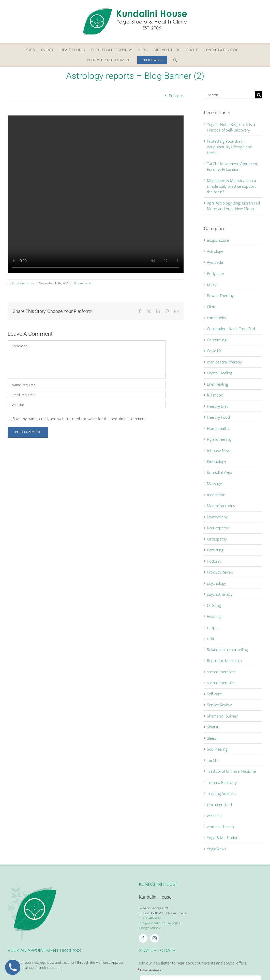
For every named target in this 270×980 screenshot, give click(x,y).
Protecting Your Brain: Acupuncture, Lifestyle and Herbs (230, 147)
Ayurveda (215, 262)
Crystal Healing (220, 373)
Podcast (214, 561)
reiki (210, 638)
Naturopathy (218, 528)
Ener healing (217, 384)
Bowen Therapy (220, 296)
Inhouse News (219, 450)
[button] (175, 60)
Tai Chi (213, 760)
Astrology (215, 251)
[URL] (87, 405)
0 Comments (83, 283)
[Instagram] (155, 938)
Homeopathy (218, 428)
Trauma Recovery (222, 782)
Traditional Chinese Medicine (231, 771)
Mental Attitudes (221, 506)
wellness (214, 815)
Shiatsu (213, 727)
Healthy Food (218, 417)
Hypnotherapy (219, 439)
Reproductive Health (224, 661)
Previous (176, 96)
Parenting (215, 550)
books (212, 284)
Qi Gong (214, 605)
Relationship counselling (227, 650)
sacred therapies (221, 672)
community (216, 318)
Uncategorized (219, 805)
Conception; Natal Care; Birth (232, 329)
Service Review (219, 705)
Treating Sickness (222, 793)
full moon (215, 395)
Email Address (151, 970)
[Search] (259, 95)
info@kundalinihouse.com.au (161, 923)
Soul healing (217, 749)
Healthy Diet (217, 406)
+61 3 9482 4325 (151, 918)
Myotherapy (217, 517)
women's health (220, 827)
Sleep (212, 738)
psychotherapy (220, 594)
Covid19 (214, 351)
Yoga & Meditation (223, 838)
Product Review (220, 572)
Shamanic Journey (222, 716)
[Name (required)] (87, 385)
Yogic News (217, 849)
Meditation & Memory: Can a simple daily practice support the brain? (231, 186)
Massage (214, 484)
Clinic (211, 306)
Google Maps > (150, 928)
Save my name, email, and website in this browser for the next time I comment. (80, 419)
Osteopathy (217, 539)
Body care (215, 273)
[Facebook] (143, 938)
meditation (216, 495)
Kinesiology (216, 461)
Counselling (217, 340)
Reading (214, 616)
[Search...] (229, 95)
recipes (213, 627)
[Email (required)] (87, 395)
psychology (216, 583)
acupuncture (218, 240)
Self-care (214, 694)
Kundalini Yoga (220, 473)
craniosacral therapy (224, 362)
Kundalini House (23, 283)
